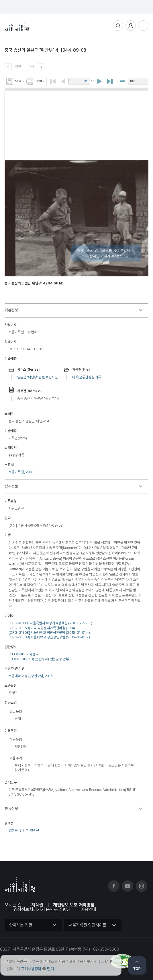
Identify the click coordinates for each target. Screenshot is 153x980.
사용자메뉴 (131, 26)
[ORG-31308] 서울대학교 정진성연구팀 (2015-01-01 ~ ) (49, 633)
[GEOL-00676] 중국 (24, 654)
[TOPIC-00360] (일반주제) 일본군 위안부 (39, 659)
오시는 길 (13, 905)
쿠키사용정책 (31, 969)
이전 (18, 67)
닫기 (50, 969)
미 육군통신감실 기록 (87, 377)
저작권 (37, 905)
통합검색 (118, 26)
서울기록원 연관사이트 (88, 925)
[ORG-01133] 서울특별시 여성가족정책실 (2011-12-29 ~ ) (50, 623)
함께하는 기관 (21, 925)
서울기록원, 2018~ (22, 472)
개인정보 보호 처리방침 (74, 905)
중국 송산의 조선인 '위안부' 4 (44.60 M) (34, 283)
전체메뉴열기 (143, 26)
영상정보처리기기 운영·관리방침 (42, 909)
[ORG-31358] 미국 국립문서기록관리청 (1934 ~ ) (44, 628)
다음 (31, 67)
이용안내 (88, 909)
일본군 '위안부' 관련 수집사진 (38, 377)
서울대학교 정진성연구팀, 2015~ (32, 676)
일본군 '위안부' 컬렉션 (24, 830)
